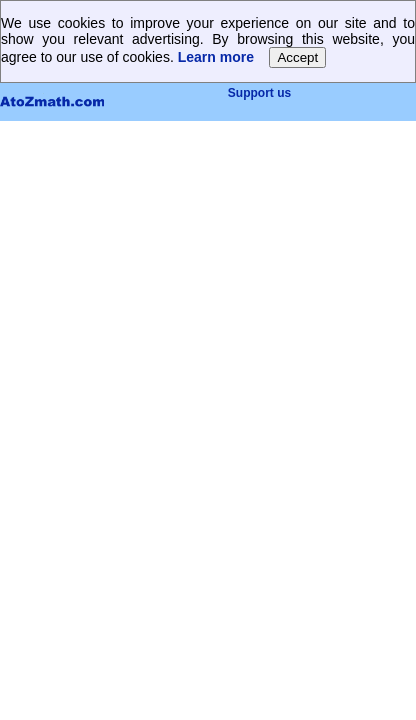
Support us (259, 93)
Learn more (216, 57)
